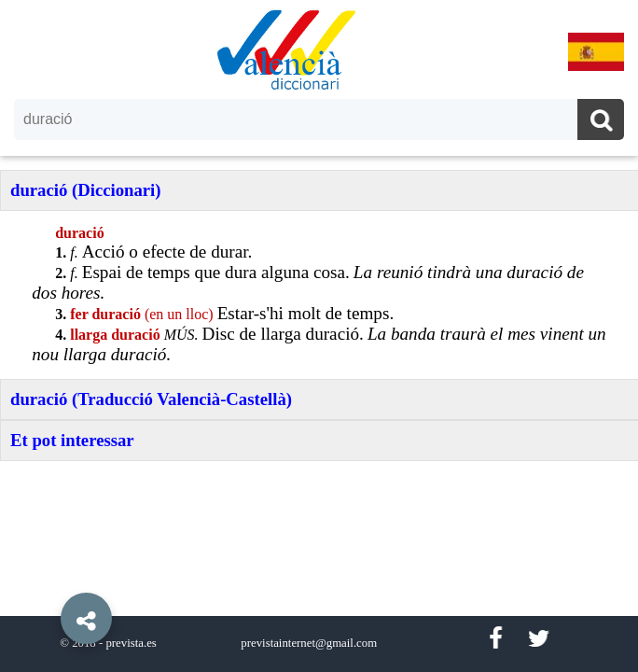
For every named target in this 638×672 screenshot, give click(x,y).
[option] (319, 336)
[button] (47, 576)
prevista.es (131, 643)
